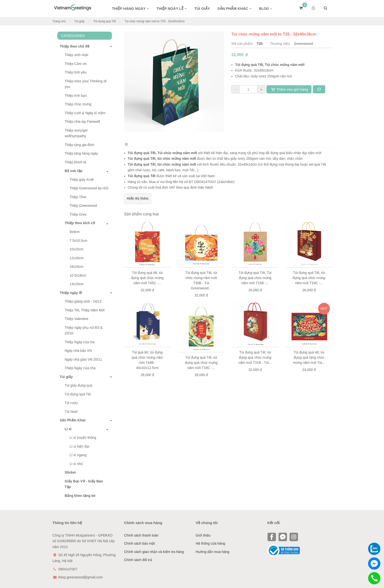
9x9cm (75, 232)
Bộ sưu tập (73, 171)
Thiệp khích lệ (75, 162)
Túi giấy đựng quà (78, 385)
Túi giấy (202, 8)
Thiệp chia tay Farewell (82, 122)
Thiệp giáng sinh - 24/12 (83, 301)
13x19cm (77, 284)
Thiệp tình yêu (76, 72)
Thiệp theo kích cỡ (80, 223)
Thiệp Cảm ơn (76, 64)
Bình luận (161, 147)
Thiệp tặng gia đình (79, 145)
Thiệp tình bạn (76, 96)
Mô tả (135, 147)
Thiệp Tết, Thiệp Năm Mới (85, 310)
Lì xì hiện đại (79, 446)
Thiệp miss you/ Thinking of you (85, 84)
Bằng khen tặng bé (80, 496)
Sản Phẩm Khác (72, 420)
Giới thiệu (203, 535)
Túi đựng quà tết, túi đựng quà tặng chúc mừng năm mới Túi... (309, 363)
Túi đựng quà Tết (105, 21)
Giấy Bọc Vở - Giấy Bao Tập (84, 484)
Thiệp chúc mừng (78, 104)
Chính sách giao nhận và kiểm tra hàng (154, 552)
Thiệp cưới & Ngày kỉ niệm (85, 113)
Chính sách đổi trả (138, 560)
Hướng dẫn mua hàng (212, 552)
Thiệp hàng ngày (131, 8)
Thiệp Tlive (78, 197)
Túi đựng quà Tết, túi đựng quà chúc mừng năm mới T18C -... (201, 368)
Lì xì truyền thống (83, 438)
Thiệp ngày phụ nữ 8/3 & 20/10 (84, 331)
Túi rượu (71, 403)
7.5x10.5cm (78, 241)
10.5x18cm (78, 275)
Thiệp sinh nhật (76, 55)
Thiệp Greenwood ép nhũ (89, 188)
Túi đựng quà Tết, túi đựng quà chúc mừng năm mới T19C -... (309, 283)
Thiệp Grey (78, 214)
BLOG (266, 9)
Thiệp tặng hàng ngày (81, 153)
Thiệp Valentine (76, 319)
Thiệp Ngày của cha (80, 368)
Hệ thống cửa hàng (210, 543)
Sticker (70, 472)
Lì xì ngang (78, 455)
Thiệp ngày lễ (172, 8)
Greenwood (304, 44)
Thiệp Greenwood (83, 206)
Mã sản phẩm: (243, 44)
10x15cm (77, 249)
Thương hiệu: (281, 44)
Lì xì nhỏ (76, 464)
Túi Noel (71, 412)
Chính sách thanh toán (141, 535)
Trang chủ (59, 21)
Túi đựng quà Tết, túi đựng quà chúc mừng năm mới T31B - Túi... (255, 363)
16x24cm (77, 267)
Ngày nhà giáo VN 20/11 (83, 359)
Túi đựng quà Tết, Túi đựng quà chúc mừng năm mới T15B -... (255, 283)
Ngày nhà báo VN (78, 351)
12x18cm (77, 258)
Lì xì (68, 429)
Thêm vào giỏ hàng (289, 89)
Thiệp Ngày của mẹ (80, 342)
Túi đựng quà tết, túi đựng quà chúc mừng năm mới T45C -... (147, 283)
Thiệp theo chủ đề (73, 46)
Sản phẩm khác (235, 8)
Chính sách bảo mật (140, 543)
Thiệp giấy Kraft (82, 180)
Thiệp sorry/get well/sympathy (76, 133)
